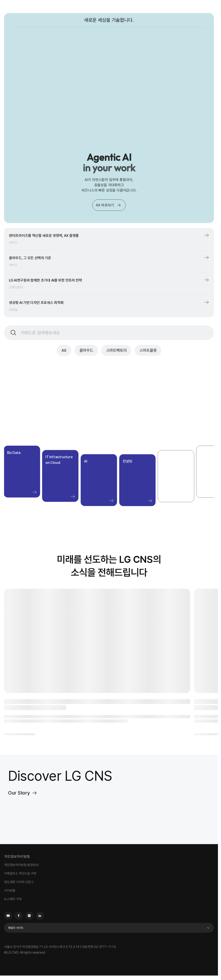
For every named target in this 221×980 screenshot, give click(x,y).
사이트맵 (10, 891)
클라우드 (86, 350)
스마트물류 (148, 350)
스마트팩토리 (116, 350)
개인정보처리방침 (17, 856)
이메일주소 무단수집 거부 (20, 873)
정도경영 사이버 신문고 (19, 882)
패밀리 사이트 (16, 928)
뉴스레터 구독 (13, 899)
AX (64, 350)
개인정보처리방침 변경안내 (21, 865)
